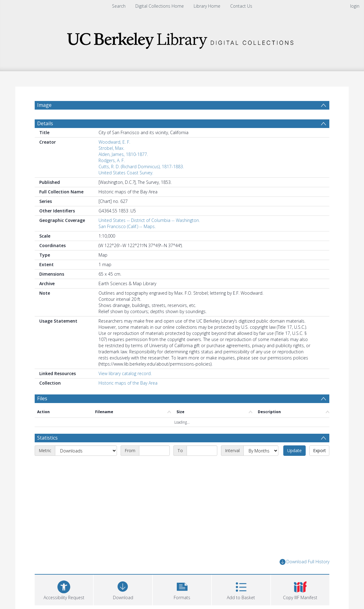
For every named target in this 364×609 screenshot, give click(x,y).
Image (44, 105)
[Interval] (261, 451)
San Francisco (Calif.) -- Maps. (127, 226)
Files (42, 398)
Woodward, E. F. (114, 142)
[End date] (202, 451)
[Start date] (154, 451)
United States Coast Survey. (126, 173)
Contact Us (241, 6)
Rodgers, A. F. (112, 160)
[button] (182, 589)
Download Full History (304, 562)
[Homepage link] (182, 39)
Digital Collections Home (160, 6)
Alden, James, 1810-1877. (123, 154)
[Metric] (86, 451)
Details (45, 123)
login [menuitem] (355, 6)
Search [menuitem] (119, 6)
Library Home (207, 6)
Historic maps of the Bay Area (128, 383)
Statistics (47, 438)
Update (294, 450)
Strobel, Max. (111, 148)
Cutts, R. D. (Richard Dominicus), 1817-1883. (141, 167)
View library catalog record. (125, 373)
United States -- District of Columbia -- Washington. (149, 220)
